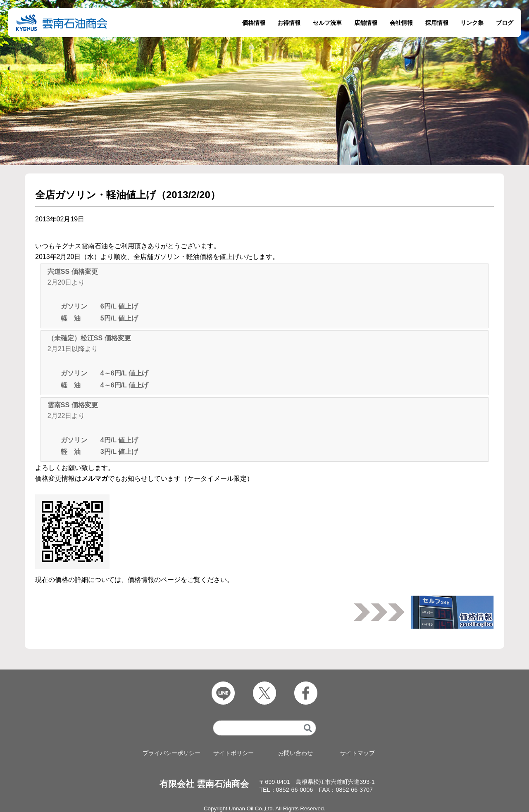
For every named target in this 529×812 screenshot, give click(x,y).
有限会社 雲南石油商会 (204, 784)
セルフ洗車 (327, 23)
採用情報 (437, 23)
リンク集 (472, 23)
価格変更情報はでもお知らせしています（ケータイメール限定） (144, 478)
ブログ (505, 23)
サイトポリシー (234, 753)
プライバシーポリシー (172, 753)
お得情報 (289, 23)
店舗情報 (366, 23)
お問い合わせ (295, 753)
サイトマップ (357, 753)
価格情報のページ (154, 580)
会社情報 (401, 23)
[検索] (308, 728)
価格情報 (254, 23)
